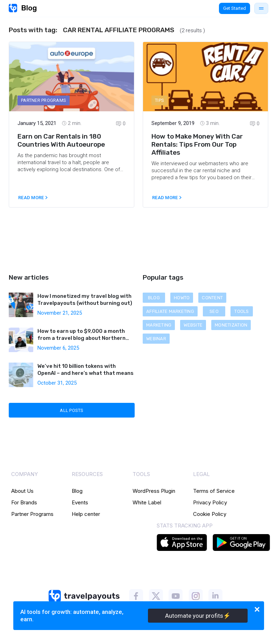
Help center (86, 514)
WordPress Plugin (154, 491)
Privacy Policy (210, 502)
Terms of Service (214, 491)
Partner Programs (32, 514)
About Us (22, 491)
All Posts (72, 410)
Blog (77, 491)
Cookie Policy (210, 514)
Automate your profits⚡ (198, 616)
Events (80, 502)
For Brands (24, 502)
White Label (147, 502)
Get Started (235, 8)
